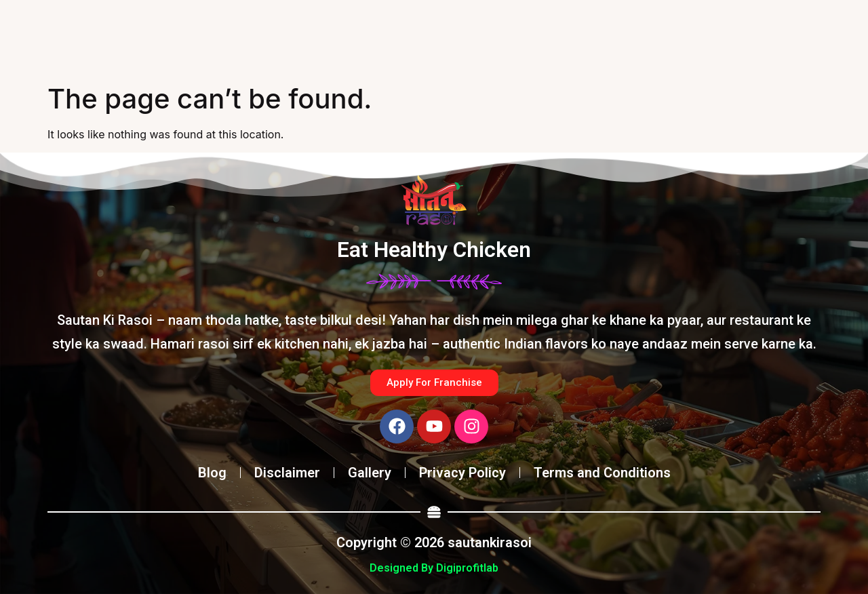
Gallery (370, 473)
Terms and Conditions (602, 473)
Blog (212, 473)
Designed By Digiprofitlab (434, 568)
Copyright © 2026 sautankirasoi (434, 542)
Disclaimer (287, 473)
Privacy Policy (462, 473)
